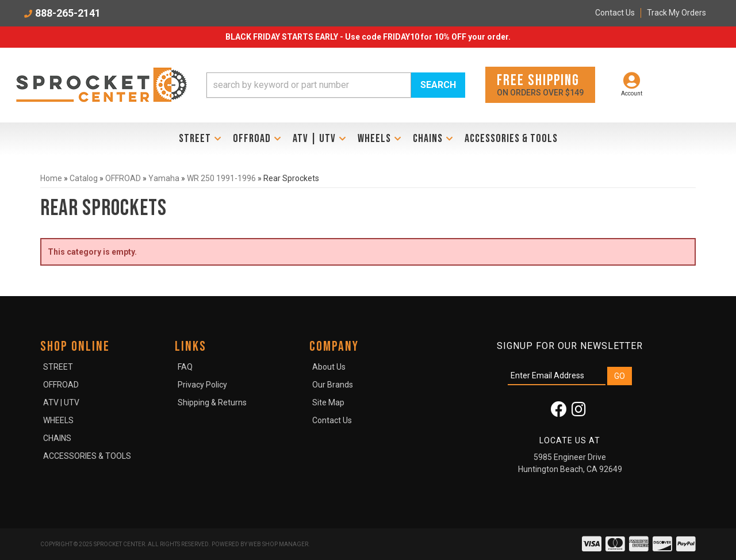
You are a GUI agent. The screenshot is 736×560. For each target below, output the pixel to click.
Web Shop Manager (278, 544)
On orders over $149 (540, 84)
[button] (336, 85)
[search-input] (309, 85)
